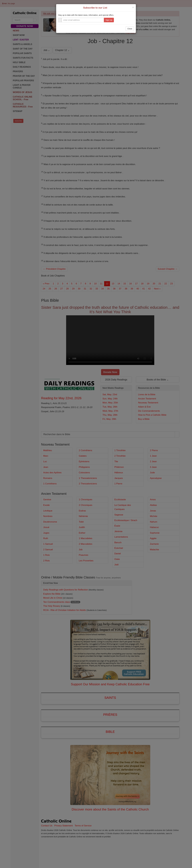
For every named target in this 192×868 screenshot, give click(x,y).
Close (130, 29)
